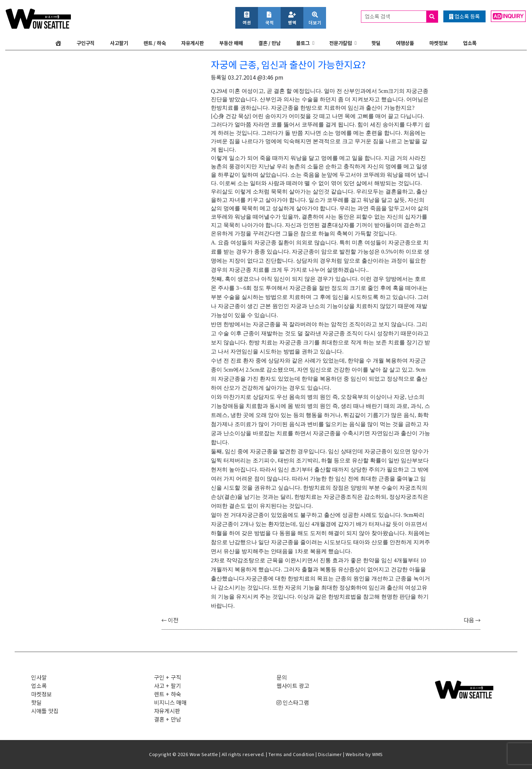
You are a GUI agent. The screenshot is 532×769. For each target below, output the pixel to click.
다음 (472, 620)
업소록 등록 (464, 16)
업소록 (470, 43)
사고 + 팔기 (168, 686)
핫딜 (376, 43)
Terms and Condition (291, 754)
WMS (378, 754)
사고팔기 (119, 43)
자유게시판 (193, 43)
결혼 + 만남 (168, 719)
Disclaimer (330, 754)
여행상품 (405, 43)
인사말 (39, 677)
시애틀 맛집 (45, 711)
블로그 (303, 43)
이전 (170, 620)
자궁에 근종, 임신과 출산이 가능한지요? (288, 64)
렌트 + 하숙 (168, 694)
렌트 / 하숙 (155, 43)
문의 (282, 677)
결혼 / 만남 (269, 43)
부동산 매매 (231, 43)
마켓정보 (438, 43)
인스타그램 (293, 702)
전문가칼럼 (341, 43)
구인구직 (86, 43)
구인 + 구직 (168, 677)
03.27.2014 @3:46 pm (256, 77)
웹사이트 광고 (293, 686)
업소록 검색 (401, 17)
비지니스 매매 (170, 702)
